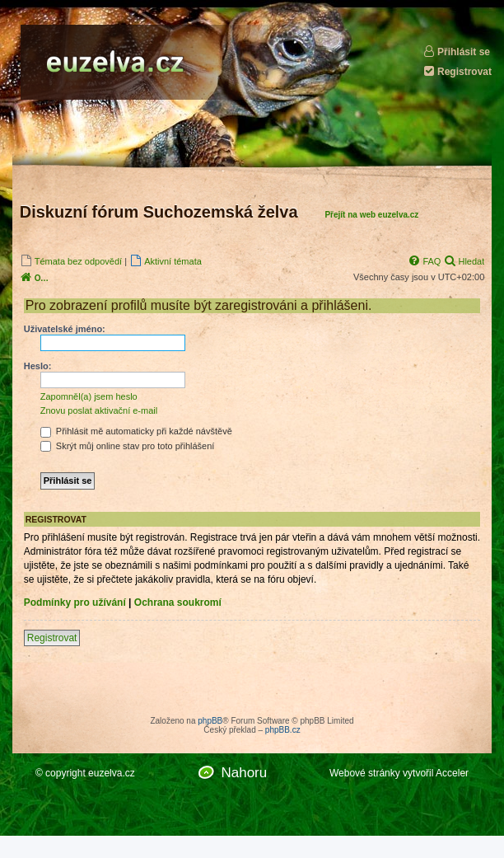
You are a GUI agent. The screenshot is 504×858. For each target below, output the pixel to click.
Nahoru (244, 773)
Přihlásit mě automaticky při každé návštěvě (136, 431)
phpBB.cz (283, 730)
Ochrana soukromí (178, 602)
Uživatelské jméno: (65, 329)
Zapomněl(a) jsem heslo (89, 396)
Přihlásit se (456, 52)
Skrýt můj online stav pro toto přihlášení (128, 446)
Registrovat (457, 71)
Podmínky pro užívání (75, 602)
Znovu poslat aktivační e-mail (99, 410)
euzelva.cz (112, 773)
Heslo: (38, 366)
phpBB (210, 721)
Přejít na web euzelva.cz (371, 215)
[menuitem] (71, 261)
